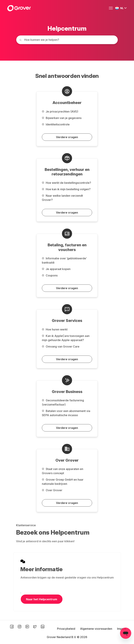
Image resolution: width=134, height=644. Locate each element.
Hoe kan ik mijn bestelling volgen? (66, 189)
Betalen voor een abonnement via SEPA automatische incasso (66, 413)
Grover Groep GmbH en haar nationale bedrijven (63, 482)
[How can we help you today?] (67, 40)
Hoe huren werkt (55, 329)
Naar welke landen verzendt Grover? (62, 198)
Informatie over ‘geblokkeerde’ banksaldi (64, 260)
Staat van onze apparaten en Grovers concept (63, 471)
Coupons (50, 275)
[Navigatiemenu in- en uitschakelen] (112, 8)
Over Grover (52, 490)
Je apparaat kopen (56, 269)
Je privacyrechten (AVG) (60, 111)
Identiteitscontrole (56, 124)
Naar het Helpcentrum (42, 599)
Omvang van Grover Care (61, 346)
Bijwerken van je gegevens (62, 118)
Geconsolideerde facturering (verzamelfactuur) (63, 402)
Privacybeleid (66, 629)
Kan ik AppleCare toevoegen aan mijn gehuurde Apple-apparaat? (66, 338)
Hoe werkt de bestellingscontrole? (66, 183)
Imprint (122, 629)
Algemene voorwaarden (96, 629)
